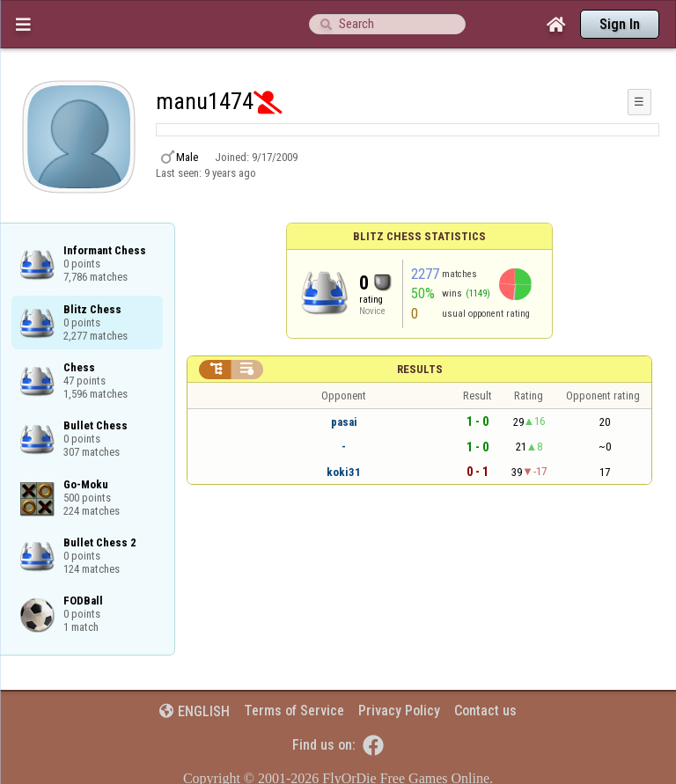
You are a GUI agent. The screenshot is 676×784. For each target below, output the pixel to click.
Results (420, 369)
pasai (344, 422)
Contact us (485, 711)
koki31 (344, 472)
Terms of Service (294, 711)
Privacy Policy (399, 711)
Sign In (620, 24)
